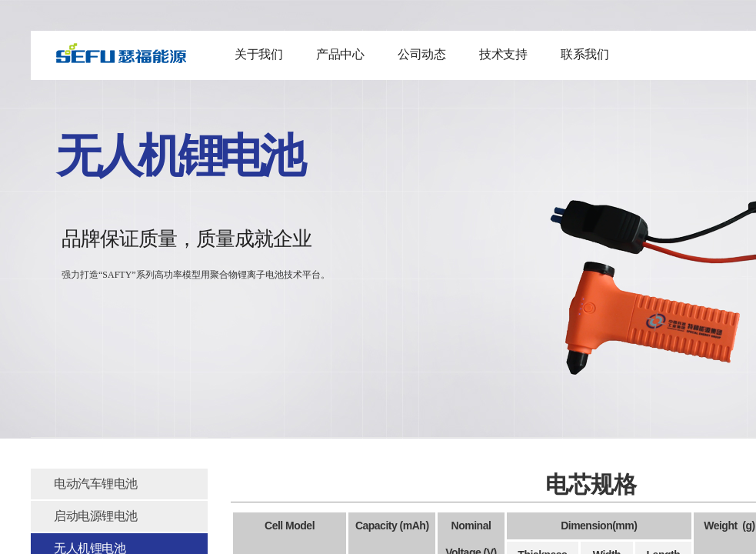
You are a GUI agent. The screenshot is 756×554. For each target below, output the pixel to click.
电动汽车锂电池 (96, 484)
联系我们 (584, 54)
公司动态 (421, 54)
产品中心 (340, 54)
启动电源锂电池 (96, 516)
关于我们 (258, 54)
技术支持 (503, 54)
